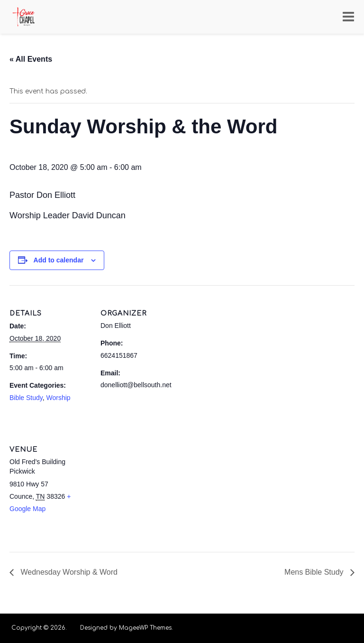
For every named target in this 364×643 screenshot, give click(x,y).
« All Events (31, 59)
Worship (59, 398)
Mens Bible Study (315, 572)
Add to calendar (59, 260)
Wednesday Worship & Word (68, 572)
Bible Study (26, 398)
